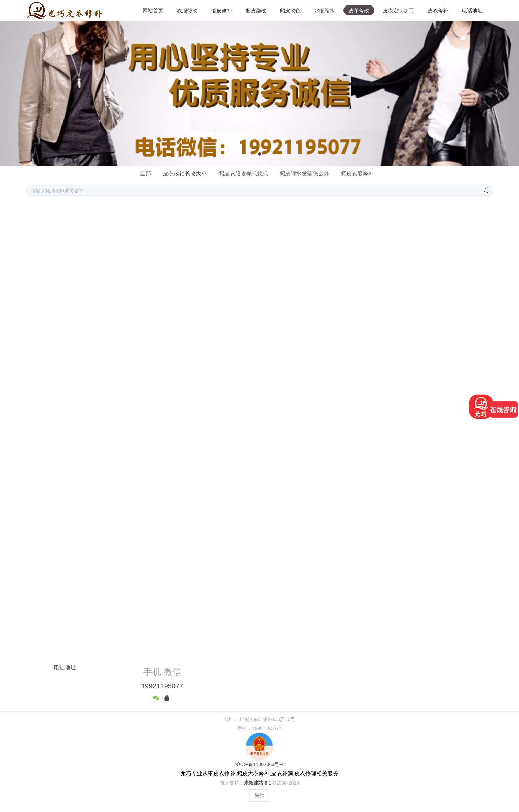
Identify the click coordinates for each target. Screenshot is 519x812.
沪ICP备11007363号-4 (259, 764)
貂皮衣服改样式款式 (243, 173)
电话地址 (65, 667)
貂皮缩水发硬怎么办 (304, 173)
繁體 (259, 796)
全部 (146, 173)
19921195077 (162, 686)
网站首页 (153, 10)
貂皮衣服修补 (357, 173)
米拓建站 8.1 (257, 783)
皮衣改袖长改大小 (185, 173)
